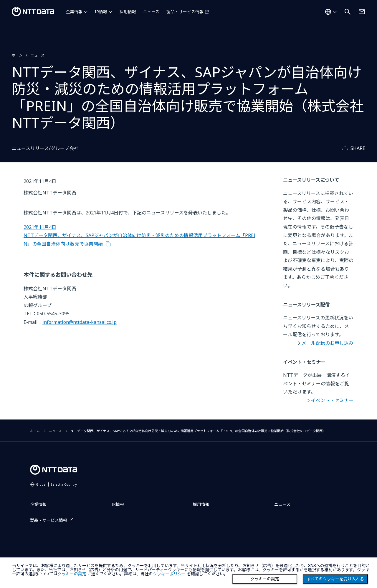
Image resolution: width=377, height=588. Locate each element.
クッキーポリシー (169, 574)
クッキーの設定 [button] (72, 574)
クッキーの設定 (265, 579)
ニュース (151, 12)
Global (56, 484)
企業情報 (74, 12)
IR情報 (101, 12)
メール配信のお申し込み (328, 343)
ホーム (17, 55)
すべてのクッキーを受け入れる (335, 579)
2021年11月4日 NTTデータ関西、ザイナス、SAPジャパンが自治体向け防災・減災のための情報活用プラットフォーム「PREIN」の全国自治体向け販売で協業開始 (139, 235)
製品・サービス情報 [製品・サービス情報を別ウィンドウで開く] (185, 12)
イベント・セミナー (332, 400)
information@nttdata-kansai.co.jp (80, 322)
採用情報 (128, 12)
